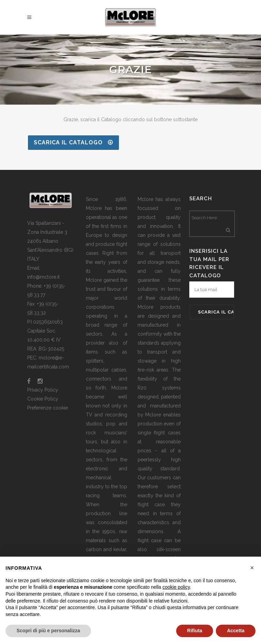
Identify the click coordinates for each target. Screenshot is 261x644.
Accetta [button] (236, 631)
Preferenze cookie (48, 408)
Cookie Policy (43, 399)
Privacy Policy (43, 390)
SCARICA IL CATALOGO (73, 142)
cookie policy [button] (176, 587)
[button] (252, 568)
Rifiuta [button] (195, 631)
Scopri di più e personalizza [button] (48, 631)
